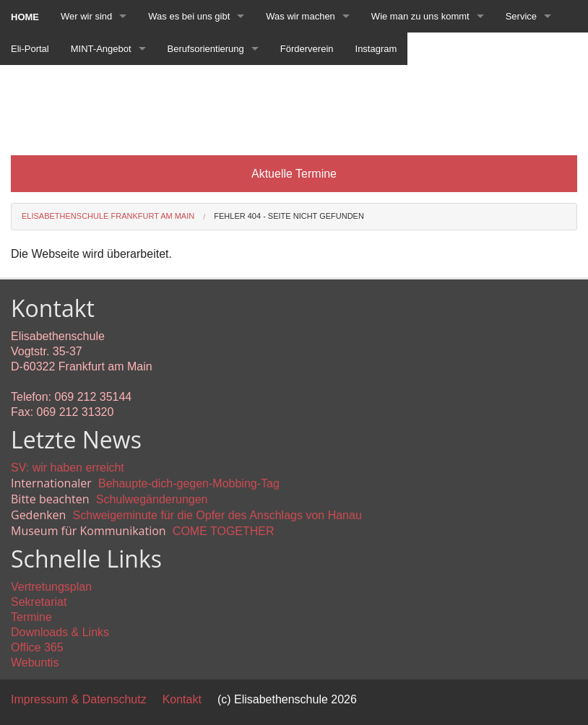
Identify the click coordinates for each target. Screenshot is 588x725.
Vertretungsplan (51, 587)
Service (521, 16)
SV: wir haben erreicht (68, 468)
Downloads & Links (60, 632)
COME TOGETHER (224, 531)
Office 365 (37, 647)
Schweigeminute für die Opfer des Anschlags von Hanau (217, 515)
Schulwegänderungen (152, 499)
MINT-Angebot (101, 49)
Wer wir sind (86, 16)
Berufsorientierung (206, 49)
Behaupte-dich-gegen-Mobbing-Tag (189, 483)
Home (25, 17)
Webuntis (35, 663)
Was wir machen (301, 16)
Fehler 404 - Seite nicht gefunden (289, 216)
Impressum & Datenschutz (79, 699)
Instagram (376, 49)
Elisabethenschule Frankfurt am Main (108, 216)
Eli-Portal (30, 49)
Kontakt (182, 699)
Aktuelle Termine (294, 174)
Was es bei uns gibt (189, 16)
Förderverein (307, 49)
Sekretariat (39, 602)
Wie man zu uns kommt (420, 16)
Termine (31, 617)
